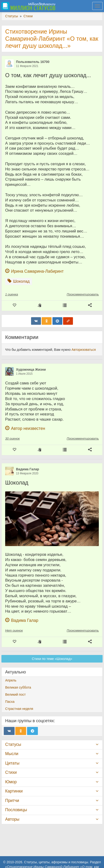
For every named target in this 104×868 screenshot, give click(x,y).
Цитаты (12, 763)
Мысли (12, 754)
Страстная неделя (19, 709)
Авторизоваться (84, 350)
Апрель (11, 680)
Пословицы (16, 810)
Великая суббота (18, 687)
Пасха (10, 702)
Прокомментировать (83, 294)
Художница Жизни (31, 369)
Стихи (11, 772)
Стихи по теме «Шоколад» (52, 659)
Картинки (14, 791)
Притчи (12, 801)
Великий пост (15, 694)
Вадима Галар (28, 469)
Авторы (12, 819)
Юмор (11, 782)
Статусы (13, 744)
